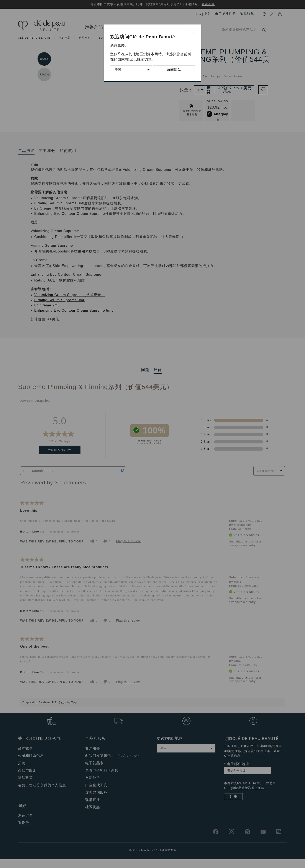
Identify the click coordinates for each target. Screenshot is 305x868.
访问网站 (174, 70)
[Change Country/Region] (131, 70)
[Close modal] (194, 32)
